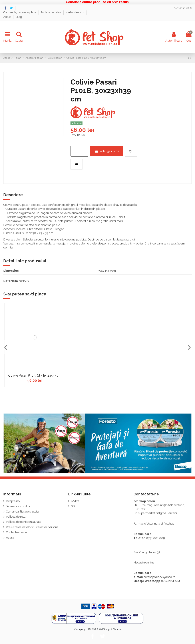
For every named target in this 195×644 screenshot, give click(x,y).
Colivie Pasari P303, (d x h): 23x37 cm (35, 375)
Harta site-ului (75, 12)
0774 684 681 (171, 581)
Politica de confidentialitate (24, 522)
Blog (19, 17)
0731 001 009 (156, 538)
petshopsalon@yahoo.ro (159, 577)
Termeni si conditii (18, 506)
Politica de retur (51, 12)
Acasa (8, 17)
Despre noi (13, 501)
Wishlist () (183, 8)
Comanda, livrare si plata (20, 12)
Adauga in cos (107, 151)
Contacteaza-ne (16, 532)
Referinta (11, 281)
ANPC (75, 501)
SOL (74, 506)
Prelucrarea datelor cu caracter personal (33, 527)
